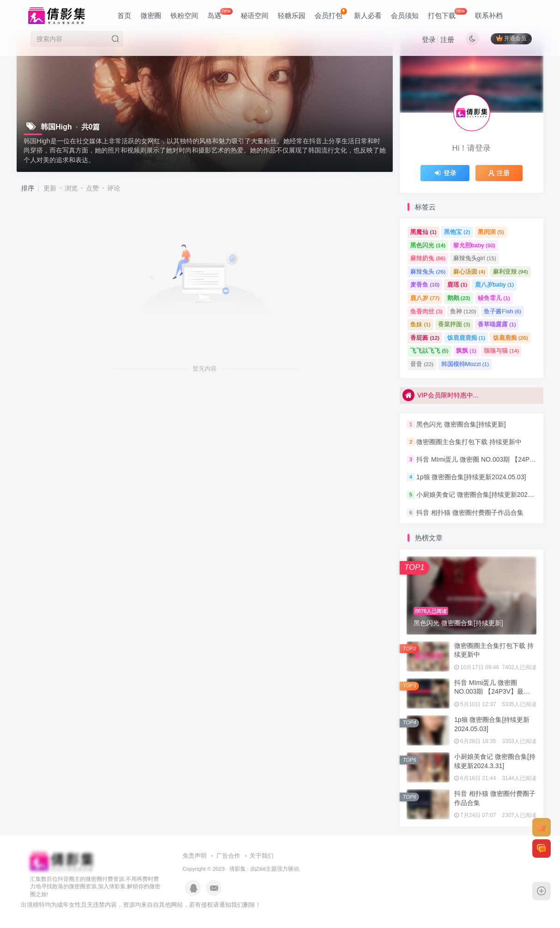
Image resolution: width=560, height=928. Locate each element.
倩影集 (237, 869)
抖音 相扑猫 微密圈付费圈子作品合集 (470, 513)
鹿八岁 (425, 298)
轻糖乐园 (292, 15)
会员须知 (405, 15)
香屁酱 (425, 338)
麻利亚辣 (511, 272)
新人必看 (368, 15)
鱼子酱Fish (502, 311)
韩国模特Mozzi (465, 364)
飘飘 (466, 351)
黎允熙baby (474, 245)
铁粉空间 (184, 15)
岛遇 (220, 14)
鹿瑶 (457, 284)
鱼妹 (420, 324)
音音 (422, 364)
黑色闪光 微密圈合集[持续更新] (461, 424)
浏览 (71, 188)
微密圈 (151, 15)
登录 (429, 40)
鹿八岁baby (495, 284)
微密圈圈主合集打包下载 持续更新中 (469, 442)
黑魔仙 (423, 232)
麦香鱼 (425, 284)
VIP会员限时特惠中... (440, 396)
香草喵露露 (497, 324)
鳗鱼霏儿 (494, 298)
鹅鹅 (459, 298)
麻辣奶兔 (428, 258)
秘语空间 (255, 15)
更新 (50, 188)
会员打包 (331, 14)
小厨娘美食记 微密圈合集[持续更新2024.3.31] (482, 495)
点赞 (92, 188)
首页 (124, 15)
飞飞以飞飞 (429, 351)
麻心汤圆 (469, 272)
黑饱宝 (457, 232)
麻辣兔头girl (475, 258)
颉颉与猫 (501, 351)
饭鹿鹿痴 (511, 338)
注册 (447, 40)
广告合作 (228, 856)
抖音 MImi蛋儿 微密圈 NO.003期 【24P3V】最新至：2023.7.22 (492, 692)
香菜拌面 (454, 324)
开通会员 (511, 38)
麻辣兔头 (428, 272)
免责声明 (195, 856)
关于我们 (262, 856)
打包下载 (447, 14)
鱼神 (463, 311)
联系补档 (489, 15)
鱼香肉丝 (426, 311)
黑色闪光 (428, 245)
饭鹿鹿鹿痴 (466, 338)
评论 (114, 188)
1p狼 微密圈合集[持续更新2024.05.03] (471, 477)
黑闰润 (491, 232)
